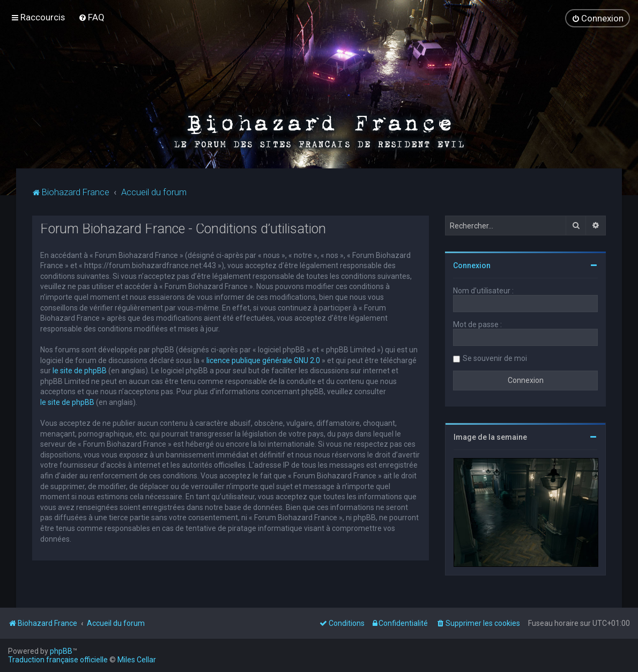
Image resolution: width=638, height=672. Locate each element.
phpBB (61, 651)
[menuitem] (91, 17)
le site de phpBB (80, 370)
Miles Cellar (137, 660)
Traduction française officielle (58, 660)
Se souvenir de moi (495, 357)
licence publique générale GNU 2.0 (263, 359)
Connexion (472, 264)
